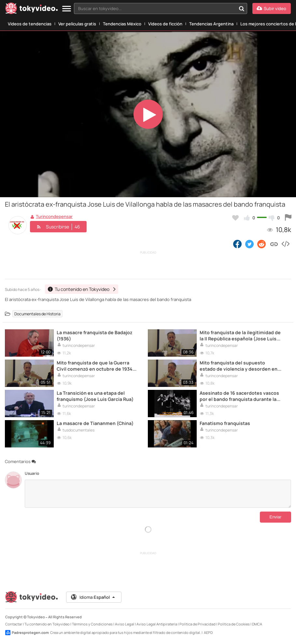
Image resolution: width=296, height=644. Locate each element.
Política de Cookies (234, 624)
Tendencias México (122, 24)
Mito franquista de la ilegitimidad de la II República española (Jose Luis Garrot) (240, 336)
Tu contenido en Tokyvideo (47, 624)
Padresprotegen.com (27, 633)
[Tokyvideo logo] (32, 10)
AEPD (208, 632)
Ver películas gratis (77, 24)
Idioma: (93, 597)
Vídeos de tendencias (30, 24)
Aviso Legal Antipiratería (157, 624)
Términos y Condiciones (92, 624)
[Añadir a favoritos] (235, 218)
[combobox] (161, 8)
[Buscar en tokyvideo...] (242, 8)
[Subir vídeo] (272, 8)
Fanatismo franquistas (225, 423)
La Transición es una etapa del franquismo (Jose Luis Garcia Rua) (95, 396)
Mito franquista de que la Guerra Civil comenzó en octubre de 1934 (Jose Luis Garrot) (95, 366)
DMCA (257, 624)
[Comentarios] (158, 494)
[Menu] (67, 9)
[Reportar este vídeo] (288, 218)
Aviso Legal (125, 624)
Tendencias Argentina (211, 24)
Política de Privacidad (197, 624)
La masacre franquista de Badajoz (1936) (95, 336)
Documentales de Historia (37, 314)
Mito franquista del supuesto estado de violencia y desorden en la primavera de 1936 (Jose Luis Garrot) (239, 366)
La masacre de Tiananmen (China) (95, 423)
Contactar (14, 624)
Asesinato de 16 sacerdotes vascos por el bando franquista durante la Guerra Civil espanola (239, 396)
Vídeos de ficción (165, 24)
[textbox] (155, 8)
